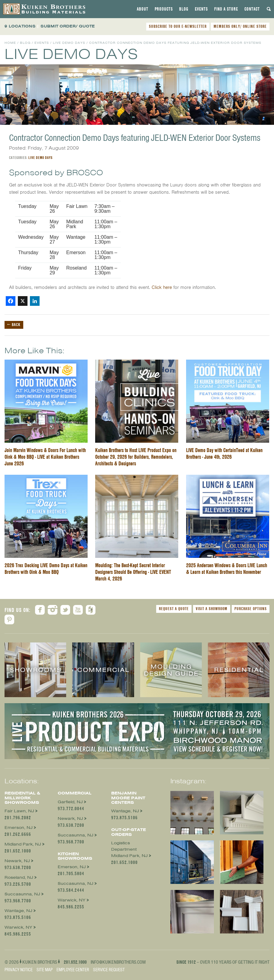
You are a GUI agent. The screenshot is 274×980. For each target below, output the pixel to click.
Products (164, 9)
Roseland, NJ (19, 877)
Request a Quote (174, 609)
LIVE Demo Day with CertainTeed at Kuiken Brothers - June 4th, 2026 (224, 453)
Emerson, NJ (19, 828)
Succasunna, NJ (22, 894)
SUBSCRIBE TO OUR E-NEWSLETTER (178, 26)
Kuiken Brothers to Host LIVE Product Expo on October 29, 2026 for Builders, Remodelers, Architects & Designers (136, 457)
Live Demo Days (69, 43)
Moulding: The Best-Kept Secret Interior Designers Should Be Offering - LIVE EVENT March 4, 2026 (133, 572)
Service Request (109, 970)
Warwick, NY (18, 927)
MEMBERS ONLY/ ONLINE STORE (240, 26)
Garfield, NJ (70, 802)
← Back (14, 325)
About (143, 9)
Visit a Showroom (212, 609)
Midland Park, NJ (23, 844)
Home (10, 43)
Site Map (45, 970)
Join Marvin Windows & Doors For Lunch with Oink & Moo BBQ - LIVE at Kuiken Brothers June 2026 (45, 457)
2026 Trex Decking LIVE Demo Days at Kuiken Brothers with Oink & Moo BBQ (46, 569)
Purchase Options (251, 609)
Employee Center (73, 970)
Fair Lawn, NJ (19, 811)
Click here (162, 287)
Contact (252, 9)
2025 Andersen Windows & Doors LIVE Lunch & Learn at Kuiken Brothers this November (227, 569)
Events (201, 9)
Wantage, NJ (18, 911)
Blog (184, 9)
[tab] (143, 9)
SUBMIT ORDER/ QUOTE (68, 26)
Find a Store (226, 9)
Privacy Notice (19, 970)
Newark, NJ (17, 861)
